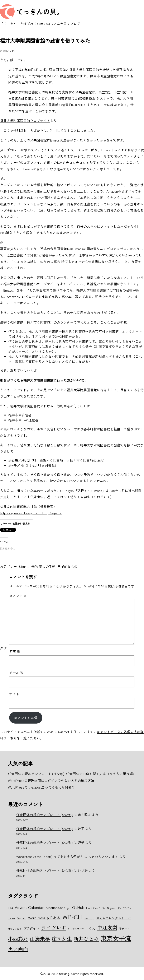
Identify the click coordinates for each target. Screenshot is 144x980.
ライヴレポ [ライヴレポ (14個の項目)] (54, 928)
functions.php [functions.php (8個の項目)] (56, 907)
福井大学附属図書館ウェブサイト (25, 121)
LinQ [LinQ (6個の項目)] (89, 908)
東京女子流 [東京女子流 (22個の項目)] (116, 938)
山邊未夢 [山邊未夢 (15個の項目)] (40, 939)
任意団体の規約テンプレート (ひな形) (44, 815)
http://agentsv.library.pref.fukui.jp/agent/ (31, 513)
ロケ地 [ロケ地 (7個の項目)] (91, 928)
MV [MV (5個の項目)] (104, 908)
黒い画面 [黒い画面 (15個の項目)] (18, 949)
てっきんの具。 (40, 11)
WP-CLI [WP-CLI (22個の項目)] (72, 917)
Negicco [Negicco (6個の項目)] (112, 908)
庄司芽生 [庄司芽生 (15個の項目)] (62, 939)
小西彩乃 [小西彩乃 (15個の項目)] (18, 939)
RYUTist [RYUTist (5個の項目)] (127, 908)
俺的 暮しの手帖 (43, 566)
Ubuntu (24, 566)
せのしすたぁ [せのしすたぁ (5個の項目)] (15, 929)
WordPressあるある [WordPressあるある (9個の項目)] (44, 918)
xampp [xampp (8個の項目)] (89, 918)
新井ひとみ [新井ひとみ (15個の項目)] (86, 939)
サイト (14, 694)
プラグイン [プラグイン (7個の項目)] (31, 928)
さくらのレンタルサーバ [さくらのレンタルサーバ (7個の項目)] (113, 918)
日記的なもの (67, 566)
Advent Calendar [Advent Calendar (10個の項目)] (29, 907)
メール (16, 673)
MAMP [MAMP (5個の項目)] (97, 908)
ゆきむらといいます (103, 856)
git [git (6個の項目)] (69, 908)
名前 (15, 651)
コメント (18, 596)
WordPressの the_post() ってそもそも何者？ (50, 856)
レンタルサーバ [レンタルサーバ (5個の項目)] (76, 929)
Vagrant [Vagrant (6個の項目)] (22, 918)
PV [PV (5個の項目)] (120, 908)
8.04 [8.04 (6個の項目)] (10, 908)
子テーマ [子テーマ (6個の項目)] (125, 928)
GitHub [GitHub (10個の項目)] (78, 907)
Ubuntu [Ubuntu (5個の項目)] (12, 918)
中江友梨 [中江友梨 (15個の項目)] (107, 927)
